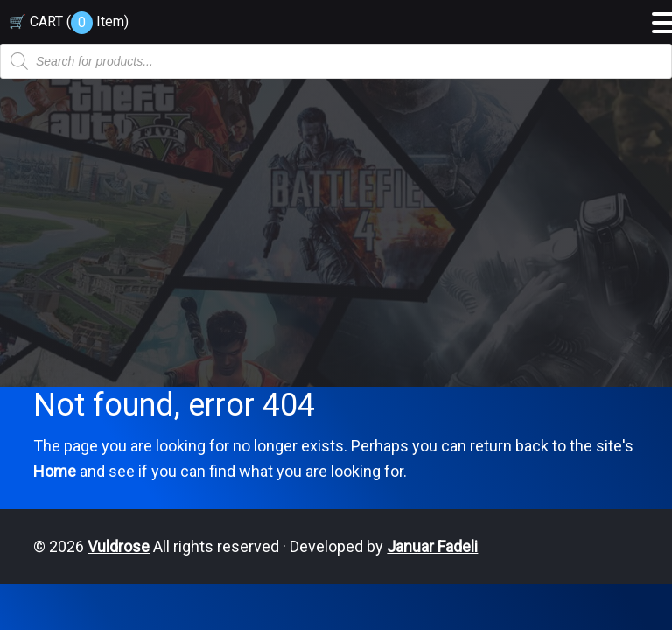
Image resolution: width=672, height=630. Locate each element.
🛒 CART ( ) (69, 21)
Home (55, 471)
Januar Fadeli (432, 546)
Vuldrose (119, 546)
